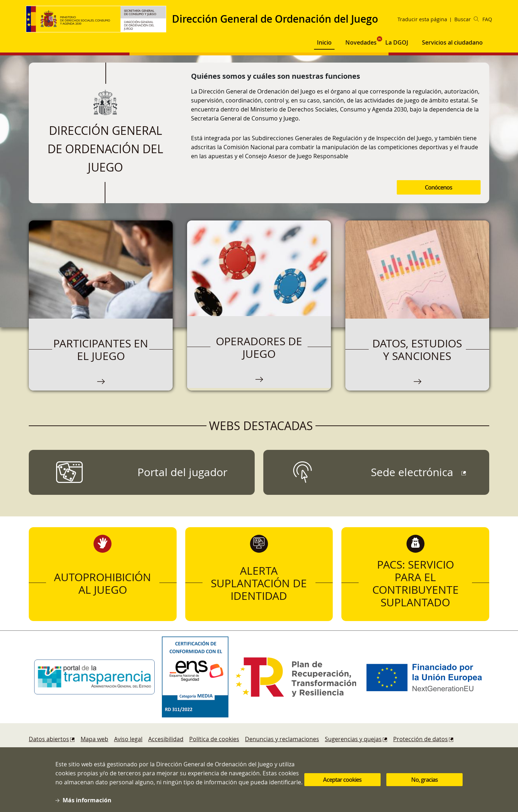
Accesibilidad (166, 739)
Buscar (467, 19)
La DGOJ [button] (397, 42)
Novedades (361, 42)
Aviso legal (128, 739)
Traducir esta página (422, 19)
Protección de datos (421, 739)
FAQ (487, 19)
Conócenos (439, 187)
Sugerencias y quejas (353, 739)
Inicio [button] (324, 42)
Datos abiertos (49, 739)
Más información (87, 805)
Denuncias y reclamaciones (282, 739)
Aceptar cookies (342, 784)
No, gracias (424, 784)
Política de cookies (214, 739)
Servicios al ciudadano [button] (452, 42)
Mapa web (94, 739)
